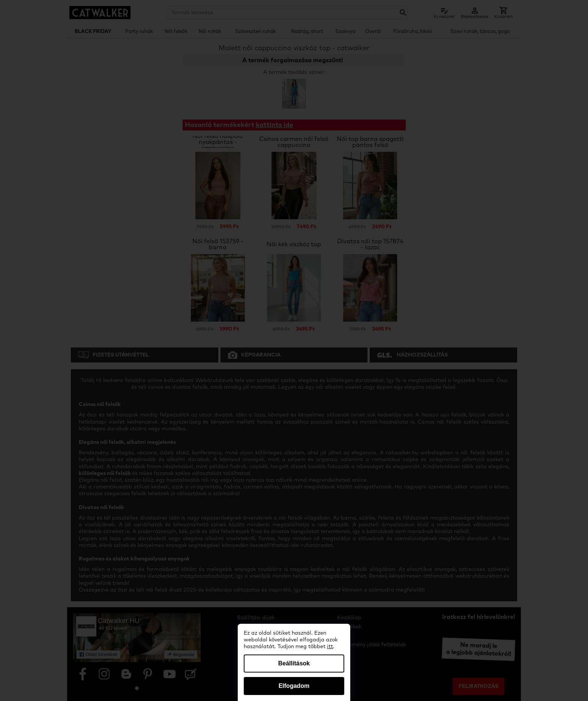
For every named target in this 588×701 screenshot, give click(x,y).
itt (330, 647)
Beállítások (294, 663)
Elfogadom (294, 686)
